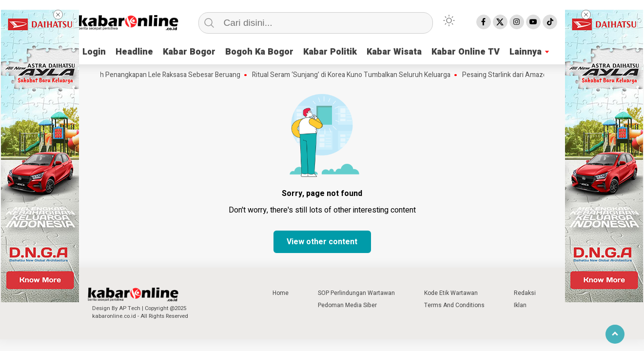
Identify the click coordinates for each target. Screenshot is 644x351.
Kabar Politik (330, 52)
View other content (322, 242)
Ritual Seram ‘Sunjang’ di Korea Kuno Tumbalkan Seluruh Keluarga (354, 75)
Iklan (520, 305)
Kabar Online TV (466, 52)
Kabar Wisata (394, 52)
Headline (134, 52)
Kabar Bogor (189, 52)
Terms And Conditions (454, 305)
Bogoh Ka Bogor (259, 52)
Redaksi (525, 293)
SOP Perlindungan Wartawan (356, 293)
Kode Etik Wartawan (451, 293)
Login (94, 52)
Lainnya (526, 52)
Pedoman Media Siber (347, 305)
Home (281, 293)
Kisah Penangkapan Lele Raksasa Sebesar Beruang (167, 75)
